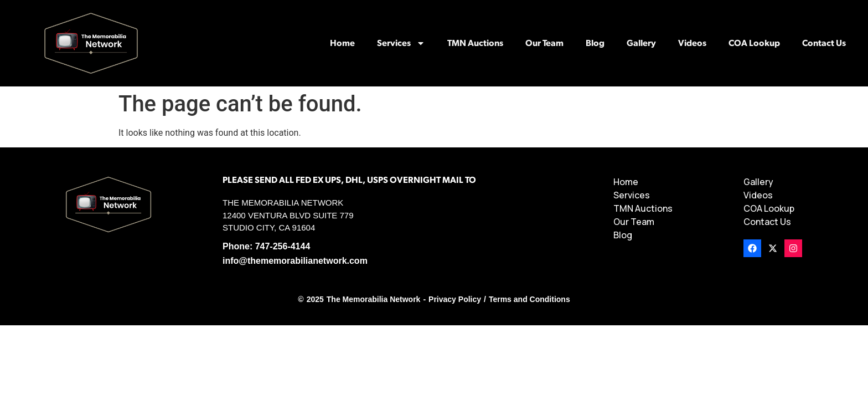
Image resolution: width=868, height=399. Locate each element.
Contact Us (824, 43)
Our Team (544, 43)
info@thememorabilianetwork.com (295, 261)
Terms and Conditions (529, 299)
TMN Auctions (475, 43)
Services (401, 43)
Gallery (641, 43)
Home (342, 43)
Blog (595, 43)
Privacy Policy (455, 299)
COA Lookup (754, 43)
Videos (692, 43)
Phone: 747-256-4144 (266, 246)
